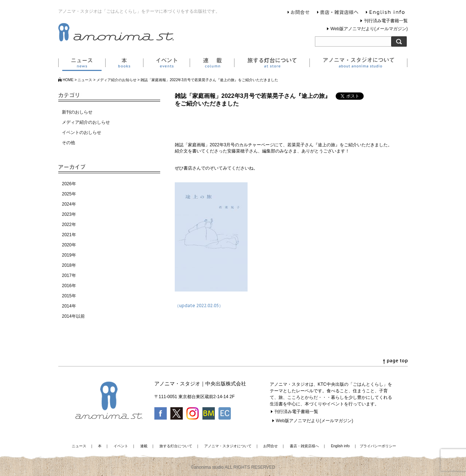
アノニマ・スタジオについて (358, 64)
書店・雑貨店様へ (338, 13)
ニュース (82, 64)
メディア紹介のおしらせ (86, 122)
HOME (68, 80)
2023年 (69, 214)
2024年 (69, 204)
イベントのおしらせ (82, 132)
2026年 (69, 184)
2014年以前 (73, 316)
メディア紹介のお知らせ (116, 80)
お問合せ (299, 13)
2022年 (69, 225)
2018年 (69, 265)
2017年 (69, 275)
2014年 (69, 306)
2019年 (69, 255)
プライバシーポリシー (378, 446)
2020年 (69, 245)
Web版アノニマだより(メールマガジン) (369, 29)
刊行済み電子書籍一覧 (386, 21)
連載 (212, 64)
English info (385, 13)
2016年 (69, 286)
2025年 (69, 194)
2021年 (69, 235)
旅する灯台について (272, 64)
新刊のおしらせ (77, 112)
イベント (166, 64)
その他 (68, 143)
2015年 (69, 296)
